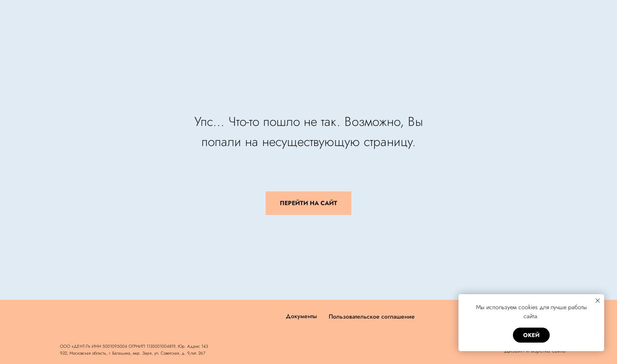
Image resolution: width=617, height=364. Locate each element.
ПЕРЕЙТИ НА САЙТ (308, 203)
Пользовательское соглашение (372, 316)
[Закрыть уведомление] (598, 301)
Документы (301, 316)
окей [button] (531, 335)
